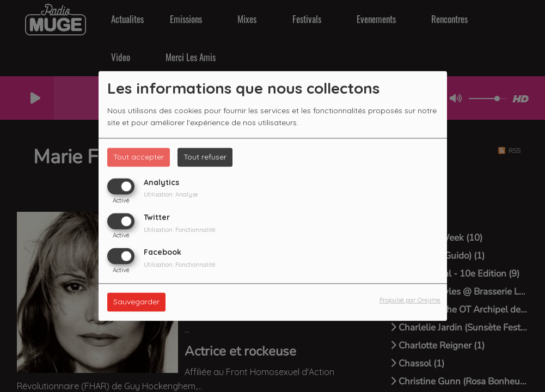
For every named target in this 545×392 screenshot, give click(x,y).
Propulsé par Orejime (410, 301)
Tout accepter (139, 157)
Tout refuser (205, 157)
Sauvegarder (136, 302)
